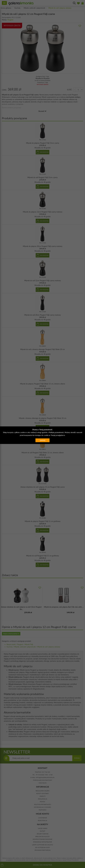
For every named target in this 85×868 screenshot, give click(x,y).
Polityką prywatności (56, 432)
